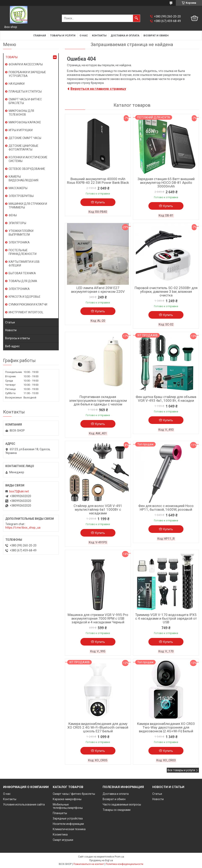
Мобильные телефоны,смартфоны (68, 806)
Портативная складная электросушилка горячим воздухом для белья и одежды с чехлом (98, 400)
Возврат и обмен (156, 35)
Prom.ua (119, 857)
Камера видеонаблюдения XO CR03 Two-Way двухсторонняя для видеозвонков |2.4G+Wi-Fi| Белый (166, 727)
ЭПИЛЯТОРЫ (17, 223)
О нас (84, 35)
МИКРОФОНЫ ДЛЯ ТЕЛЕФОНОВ (21, 113)
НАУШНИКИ (17, 84)
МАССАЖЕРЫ (18, 188)
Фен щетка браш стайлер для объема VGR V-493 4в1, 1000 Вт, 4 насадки (166, 399)
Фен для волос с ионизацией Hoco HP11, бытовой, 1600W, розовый (166, 508)
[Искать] (136, 18)
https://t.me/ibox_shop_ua (23, 528)
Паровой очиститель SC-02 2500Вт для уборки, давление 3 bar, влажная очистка (166, 292)
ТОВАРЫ (12, 57)
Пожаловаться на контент (89, 864)
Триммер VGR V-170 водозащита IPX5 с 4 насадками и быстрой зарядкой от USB (166, 618)
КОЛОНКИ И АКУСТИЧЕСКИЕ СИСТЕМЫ (28, 159)
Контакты (99, 35)
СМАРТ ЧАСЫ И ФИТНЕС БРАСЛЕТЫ (25, 101)
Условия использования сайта (24, 804)
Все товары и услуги (181, 770)
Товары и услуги (63, 35)
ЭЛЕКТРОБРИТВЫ (21, 196)
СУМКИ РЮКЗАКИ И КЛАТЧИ (28, 304)
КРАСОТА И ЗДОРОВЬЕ (25, 297)
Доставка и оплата (125, 35)
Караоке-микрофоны (67, 799)
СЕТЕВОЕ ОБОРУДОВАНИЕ (27, 169)
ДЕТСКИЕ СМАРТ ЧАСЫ (25, 138)
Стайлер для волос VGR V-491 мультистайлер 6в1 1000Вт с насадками (98, 509)
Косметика (60, 834)
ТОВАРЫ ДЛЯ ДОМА (23, 281)
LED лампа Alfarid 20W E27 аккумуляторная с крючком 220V (98, 290)
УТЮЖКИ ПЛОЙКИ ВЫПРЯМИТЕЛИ (21, 233)
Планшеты (60, 813)
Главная (40, 35)
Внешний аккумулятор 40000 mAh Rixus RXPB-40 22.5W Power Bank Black (98, 181)
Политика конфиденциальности (124, 864)
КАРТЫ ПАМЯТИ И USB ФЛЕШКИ (24, 264)
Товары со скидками (117, 810)
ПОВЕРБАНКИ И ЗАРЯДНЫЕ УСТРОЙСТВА (27, 74)
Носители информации (68, 824)
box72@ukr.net (19, 491)
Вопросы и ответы (18, 338)
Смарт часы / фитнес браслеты (74, 794)
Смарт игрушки (63, 840)
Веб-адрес (12, 346)
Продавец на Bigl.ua (101, 860)
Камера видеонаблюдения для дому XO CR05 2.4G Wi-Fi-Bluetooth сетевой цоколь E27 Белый (98, 727)
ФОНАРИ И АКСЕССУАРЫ (26, 64)
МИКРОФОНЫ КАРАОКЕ (25, 122)
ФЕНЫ (13, 215)
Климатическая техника (69, 829)
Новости (11, 330)
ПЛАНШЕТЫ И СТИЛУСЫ (25, 91)
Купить (100, 202)
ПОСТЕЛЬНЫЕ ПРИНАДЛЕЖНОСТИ (23, 252)
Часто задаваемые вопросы (122, 804)
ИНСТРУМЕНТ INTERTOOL (26, 312)
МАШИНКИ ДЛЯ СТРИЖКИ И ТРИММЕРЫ (28, 206)
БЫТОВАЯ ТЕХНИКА (22, 273)
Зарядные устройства (68, 818)
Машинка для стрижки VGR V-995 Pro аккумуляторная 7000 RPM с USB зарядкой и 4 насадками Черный (98, 618)
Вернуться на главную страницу (98, 89)
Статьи (10, 322)
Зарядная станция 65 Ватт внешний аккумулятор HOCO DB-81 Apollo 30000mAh (166, 183)
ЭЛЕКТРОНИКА (19, 242)
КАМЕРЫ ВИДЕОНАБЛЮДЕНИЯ (23, 178)
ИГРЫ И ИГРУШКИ (21, 130)
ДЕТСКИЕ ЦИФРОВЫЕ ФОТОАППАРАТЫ (23, 148)
